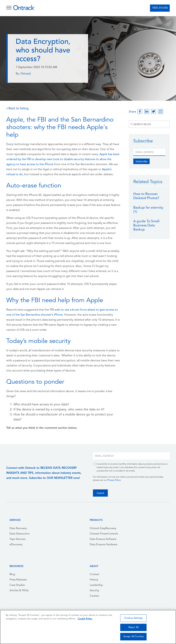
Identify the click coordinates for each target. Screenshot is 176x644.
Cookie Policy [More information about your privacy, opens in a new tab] (85, 619)
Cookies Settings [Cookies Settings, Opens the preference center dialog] (133, 618)
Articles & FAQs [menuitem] (19, 591)
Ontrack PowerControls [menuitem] (104, 534)
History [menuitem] (94, 580)
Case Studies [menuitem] (17, 585)
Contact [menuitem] (94, 574)
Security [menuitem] (94, 591)
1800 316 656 (160, 8)
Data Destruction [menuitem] (20, 534)
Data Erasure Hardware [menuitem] (104, 545)
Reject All (133, 627)
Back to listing (17, 109)
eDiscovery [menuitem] (16, 545)
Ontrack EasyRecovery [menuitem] (103, 528)
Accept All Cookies (133, 637)
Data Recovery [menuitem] (18, 528)
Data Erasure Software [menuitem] (103, 539)
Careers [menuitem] (94, 596)
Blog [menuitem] (12, 574)
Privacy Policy (114, 480)
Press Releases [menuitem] (18, 580)
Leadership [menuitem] (96, 585)
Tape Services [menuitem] (17, 539)
